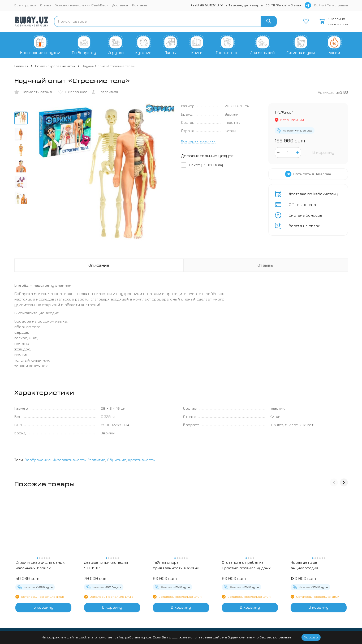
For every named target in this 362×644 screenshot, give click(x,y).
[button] (334, 482)
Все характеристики (198, 141)
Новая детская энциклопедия (304, 565)
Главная (21, 66)
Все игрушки (25, 5)
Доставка (120, 5)
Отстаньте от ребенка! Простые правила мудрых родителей (246, 565)
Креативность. (142, 460)
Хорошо (311, 637)
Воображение (38, 460)
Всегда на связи (305, 226)
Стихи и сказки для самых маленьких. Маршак (40, 565)
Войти (319, 5)
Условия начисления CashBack (82, 5)
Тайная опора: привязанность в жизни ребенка (176, 565)
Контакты (140, 5)
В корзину (323, 152)
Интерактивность (69, 460)
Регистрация (337, 5)
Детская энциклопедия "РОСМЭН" (106, 565)
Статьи (46, 5)
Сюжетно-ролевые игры (55, 66)
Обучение (117, 460)
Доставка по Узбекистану (313, 194)
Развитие (96, 460)
